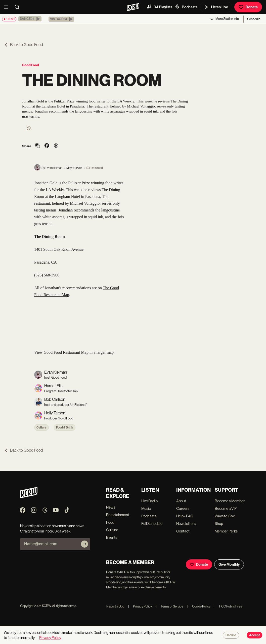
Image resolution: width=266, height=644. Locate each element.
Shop (219, 524)
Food (110, 522)
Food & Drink (65, 427)
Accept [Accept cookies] (254, 635)
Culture (41, 427)
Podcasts (186, 7)
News (111, 507)
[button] (30, 19)
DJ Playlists (159, 7)
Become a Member (230, 501)
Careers (183, 508)
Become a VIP (226, 508)
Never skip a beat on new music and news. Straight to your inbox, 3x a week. (53, 528)
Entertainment (118, 515)
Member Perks (226, 531)
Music (146, 508)
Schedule (254, 19)
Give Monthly (229, 564)
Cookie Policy (199, 606)
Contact (183, 531)
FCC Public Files (228, 606)
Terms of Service (170, 606)
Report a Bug (115, 606)
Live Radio (149, 501)
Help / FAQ (185, 516)
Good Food (31, 65)
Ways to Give (225, 516)
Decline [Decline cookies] (231, 635)
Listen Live (216, 7)
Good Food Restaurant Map (66, 352)
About (181, 501)
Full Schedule (152, 524)
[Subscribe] (84, 544)
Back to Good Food (24, 45)
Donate (248, 7)
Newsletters (186, 524)
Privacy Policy (140, 606)
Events (112, 537)
